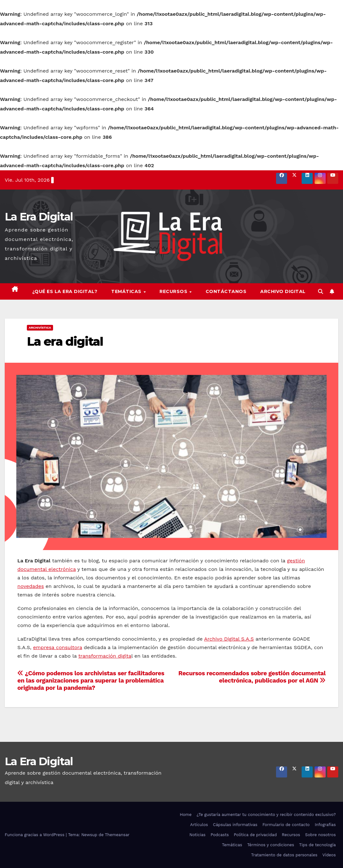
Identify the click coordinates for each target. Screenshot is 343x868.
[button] (321, 292)
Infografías (325, 825)
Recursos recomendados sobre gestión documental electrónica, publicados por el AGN (252, 677)
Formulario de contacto (286, 825)
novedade (29, 586)
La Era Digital (39, 217)
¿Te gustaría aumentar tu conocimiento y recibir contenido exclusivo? (266, 815)
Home (186, 815)
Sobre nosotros (320, 835)
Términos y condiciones (271, 845)
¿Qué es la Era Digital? (65, 291)
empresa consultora (58, 647)
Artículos (199, 825)
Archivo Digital (283, 291)
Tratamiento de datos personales (284, 855)
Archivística (40, 328)
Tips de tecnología (317, 845)
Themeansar (117, 835)
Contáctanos (226, 291)
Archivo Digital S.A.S (229, 639)
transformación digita (105, 656)
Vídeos (329, 855)
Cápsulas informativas (235, 825)
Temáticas (127, 291)
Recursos (174, 291)
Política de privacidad (255, 835)
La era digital (65, 341)
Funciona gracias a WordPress (35, 835)
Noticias (198, 835)
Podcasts (220, 835)
